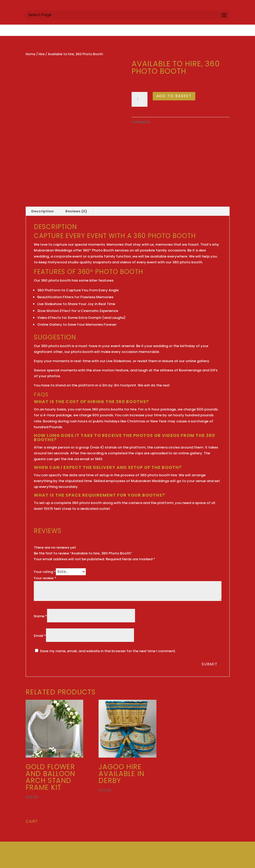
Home (31, 54)
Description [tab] (42, 211)
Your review (45, 578)
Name (40, 616)
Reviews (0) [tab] (76, 211)
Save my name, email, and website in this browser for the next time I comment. (108, 651)
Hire (42, 54)
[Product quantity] (140, 99)
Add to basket (174, 96)
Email (40, 636)
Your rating (45, 572)
